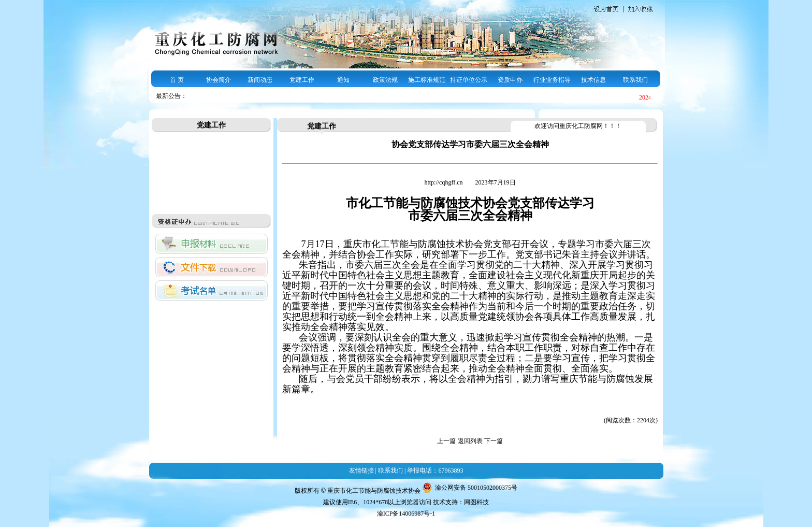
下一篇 (494, 441)
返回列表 (470, 441)
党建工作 (302, 80)
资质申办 (510, 80)
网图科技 (476, 502)
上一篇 (446, 441)
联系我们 (635, 80)
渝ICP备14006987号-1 (406, 514)
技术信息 (593, 80)
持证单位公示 (469, 80)
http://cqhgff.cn (444, 182)
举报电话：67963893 (435, 471)
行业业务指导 (552, 80)
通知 (343, 80)
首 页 (177, 80)
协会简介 (219, 80)
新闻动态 (260, 80)
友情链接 (361, 471)
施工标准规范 (427, 80)
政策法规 (385, 80)
